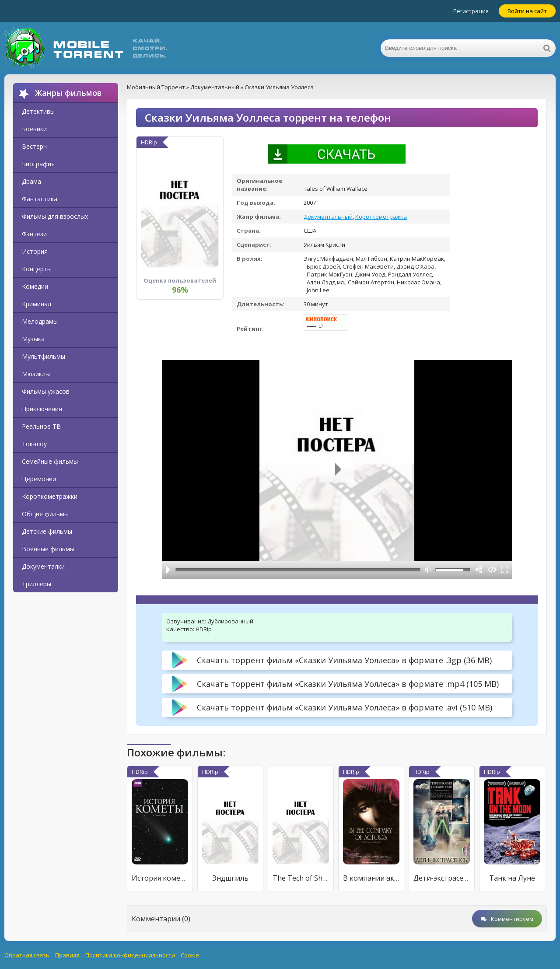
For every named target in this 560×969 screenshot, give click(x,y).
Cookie (190, 955)
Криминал (37, 304)
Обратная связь (27, 955)
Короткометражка (381, 217)
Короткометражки (50, 496)
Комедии (35, 286)
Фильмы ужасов (46, 391)
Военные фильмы (48, 549)
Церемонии (39, 479)
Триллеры (37, 584)
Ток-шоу (34, 444)
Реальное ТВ (41, 426)
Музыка (33, 339)
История (35, 251)
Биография (38, 164)
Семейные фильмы (50, 461)
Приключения (42, 409)
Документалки (43, 566)
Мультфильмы (44, 356)
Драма (31, 181)
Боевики (34, 129)
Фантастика (40, 199)
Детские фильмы (47, 531)
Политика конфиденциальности (130, 955)
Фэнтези (34, 234)
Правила (67, 955)
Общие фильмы (45, 514)
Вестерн (34, 146)
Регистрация (471, 11)
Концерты (37, 269)
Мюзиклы (36, 374)
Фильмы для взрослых (55, 216)
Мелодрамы (40, 321)
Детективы (38, 111)
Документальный (328, 217)
